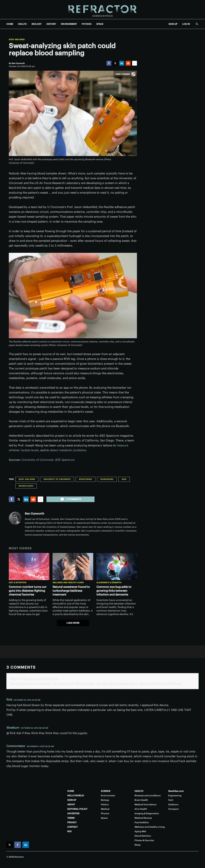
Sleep (138, 845)
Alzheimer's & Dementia (109, 583)
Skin (124, 479)
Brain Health (141, 800)
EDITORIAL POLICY (77, 809)
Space (104, 818)
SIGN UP (173, 24)
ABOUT (71, 804)
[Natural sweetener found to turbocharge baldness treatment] (73, 566)
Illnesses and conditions (148, 796)
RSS (69, 831)
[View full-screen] (133, 74)
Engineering (175, 796)
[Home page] (102, 10)
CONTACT (72, 827)
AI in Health (141, 809)
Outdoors (173, 804)
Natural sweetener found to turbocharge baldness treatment (71, 591)
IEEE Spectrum (65, 460)
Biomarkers (107, 479)
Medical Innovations (146, 804)
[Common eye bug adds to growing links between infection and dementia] (117, 566)
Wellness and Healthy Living (68, 583)
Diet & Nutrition (18, 583)
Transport (173, 809)
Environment (108, 796)
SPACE (100, 24)
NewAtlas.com (176, 791)
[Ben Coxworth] (18, 63)
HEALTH (22, 24)
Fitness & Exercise (144, 840)
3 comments (70, 499)
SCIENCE (106, 791)
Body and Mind (17, 40)
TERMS (71, 818)
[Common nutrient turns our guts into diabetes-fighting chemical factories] (29, 566)
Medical (105, 809)
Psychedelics (142, 822)
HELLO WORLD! (76, 796)
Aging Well (140, 831)
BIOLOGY (37, 24)
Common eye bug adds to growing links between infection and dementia (114, 591)
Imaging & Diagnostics (147, 813)
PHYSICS (87, 24)
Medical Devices (143, 818)
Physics (105, 813)
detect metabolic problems (68, 450)
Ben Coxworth (35, 514)
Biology (105, 800)
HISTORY (51, 24)
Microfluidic (26, 486)
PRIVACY (72, 822)
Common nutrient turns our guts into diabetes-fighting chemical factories (28, 591)
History (105, 804)
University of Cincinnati (37, 460)
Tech (171, 800)
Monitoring (86, 479)
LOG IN (186, 24)
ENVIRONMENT (69, 24)
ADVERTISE (73, 813)
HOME (10, 24)
